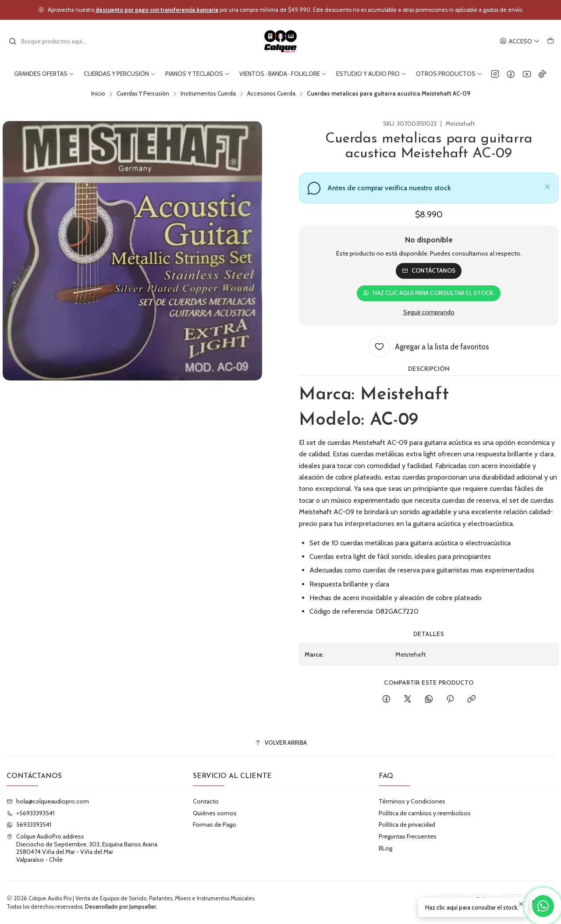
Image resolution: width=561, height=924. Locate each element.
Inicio (98, 94)
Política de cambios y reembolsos (425, 813)
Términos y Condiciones (412, 801)
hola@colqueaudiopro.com (48, 801)
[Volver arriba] (280, 743)
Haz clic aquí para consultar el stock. (429, 293)
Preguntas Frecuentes (408, 836)
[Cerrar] (547, 185)
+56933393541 (30, 813)
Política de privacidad (407, 824)
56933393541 (29, 824)
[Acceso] (520, 41)
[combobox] (53, 41)
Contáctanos (429, 270)
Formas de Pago (215, 824)
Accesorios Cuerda (271, 94)
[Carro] (550, 41)
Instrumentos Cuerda (208, 94)
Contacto (206, 801)
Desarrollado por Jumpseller (121, 907)
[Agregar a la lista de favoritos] (429, 347)
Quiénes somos (215, 813)
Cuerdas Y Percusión (143, 94)
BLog (385, 848)
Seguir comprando (429, 312)
